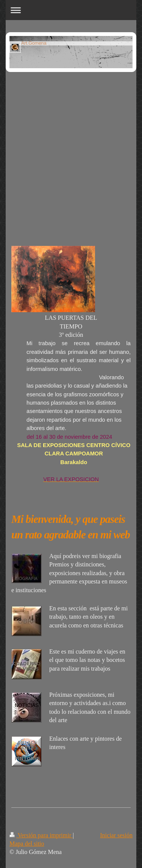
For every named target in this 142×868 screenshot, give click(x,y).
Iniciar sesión (116, 835)
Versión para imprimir (41, 835)
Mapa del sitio (27, 844)
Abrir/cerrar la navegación (71, 10)
